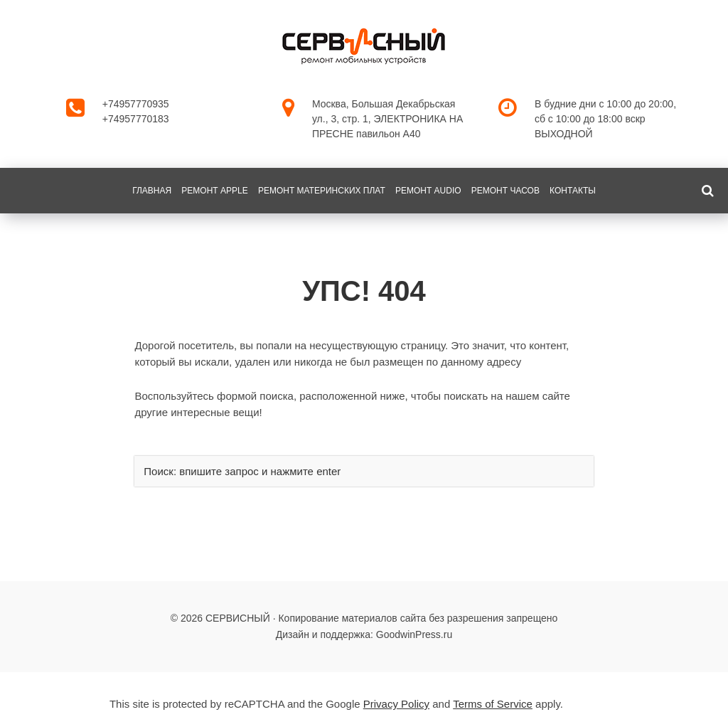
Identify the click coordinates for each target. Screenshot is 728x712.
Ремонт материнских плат (322, 191)
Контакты (573, 191)
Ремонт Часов (505, 191)
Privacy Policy (396, 704)
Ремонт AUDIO (428, 191)
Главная (152, 191)
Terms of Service (493, 704)
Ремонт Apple (214, 191)
